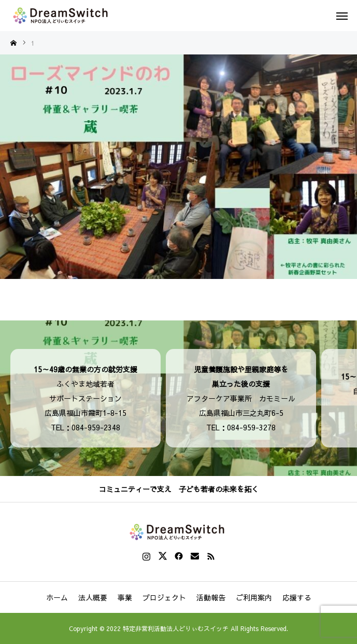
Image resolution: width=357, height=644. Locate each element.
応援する (297, 597)
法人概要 (93, 597)
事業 (125, 597)
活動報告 (211, 597)
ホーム (57, 597)
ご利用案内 (254, 597)
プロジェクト (164, 597)
